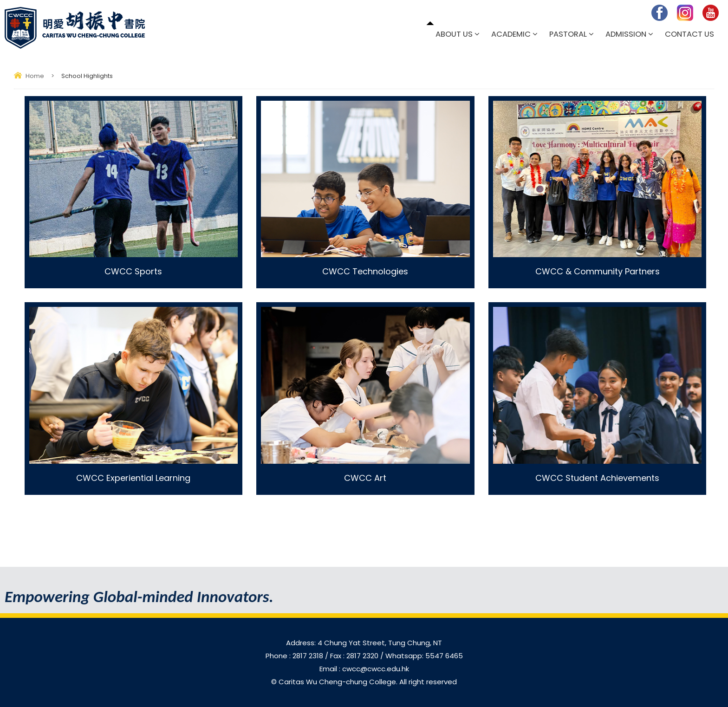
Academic (511, 34)
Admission (626, 34)
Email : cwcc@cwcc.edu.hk (364, 669)
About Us (454, 34)
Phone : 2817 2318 (295, 656)
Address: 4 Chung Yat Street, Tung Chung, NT (364, 643)
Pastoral (568, 34)
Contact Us (689, 34)
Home (35, 76)
